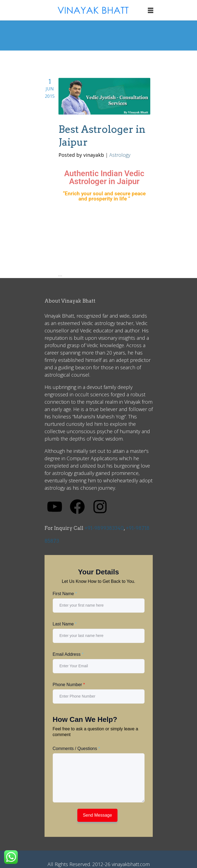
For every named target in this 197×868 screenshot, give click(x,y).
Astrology (120, 155)
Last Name (65, 624)
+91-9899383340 (104, 528)
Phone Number (69, 685)
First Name (65, 594)
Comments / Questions (76, 749)
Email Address (68, 654)
